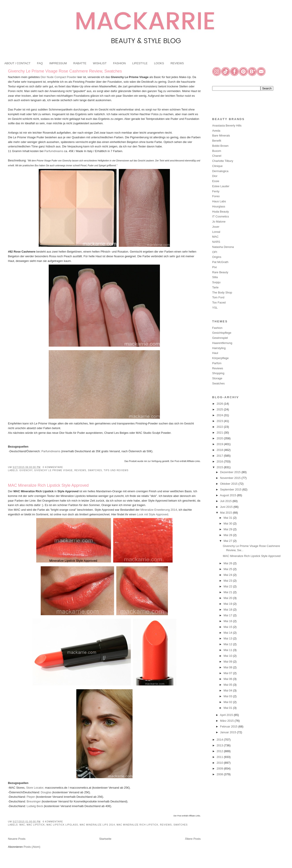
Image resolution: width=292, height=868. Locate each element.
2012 (220, 751)
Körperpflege (220, 358)
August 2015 (229, 495)
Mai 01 (228, 708)
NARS (216, 242)
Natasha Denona (223, 247)
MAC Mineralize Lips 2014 (97, 825)
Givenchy (26, 470)
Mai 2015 (227, 513)
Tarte (215, 287)
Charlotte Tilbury (223, 161)
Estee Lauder (221, 186)
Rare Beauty (220, 272)
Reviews (80, 470)
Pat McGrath (220, 262)
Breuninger (33, 801)
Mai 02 (228, 702)
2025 (220, 409)
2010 (220, 763)
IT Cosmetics (221, 216)
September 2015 (231, 489)
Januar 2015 (229, 732)
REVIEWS (177, 63)
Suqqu (216, 282)
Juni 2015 (227, 507)
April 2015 (227, 715)
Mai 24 (228, 575)
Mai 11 (228, 650)
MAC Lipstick (36, 825)
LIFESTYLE (140, 63)
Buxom (217, 151)
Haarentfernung (222, 343)
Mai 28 (228, 535)
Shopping (218, 373)
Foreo (216, 196)
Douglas (46, 792)
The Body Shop (222, 292)
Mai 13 (228, 638)
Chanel (217, 156)
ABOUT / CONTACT (17, 63)
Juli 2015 (226, 501)
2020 (220, 438)
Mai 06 (228, 679)
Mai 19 (228, 604)
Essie (216, 181)
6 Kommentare (53, 822)
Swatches (95, 470)
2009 (220, 769)
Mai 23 (228, 581)
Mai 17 (228, 615)
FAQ (40, 63)
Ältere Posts (193, 839)
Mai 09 (228, 662)
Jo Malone (219, 222)
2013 (220, 745)
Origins (217, 257)
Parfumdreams (54, 151)
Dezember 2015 (231, 472)
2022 (220, 427)
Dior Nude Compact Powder (59, 77)
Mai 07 (228, 673)
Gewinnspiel (220, 338)
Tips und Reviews (116, 470)
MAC (22, 825)
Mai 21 (228, 592)
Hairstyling (219, 348)
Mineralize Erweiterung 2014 (159, 510)
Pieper (30, 797)
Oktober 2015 (229, 484)
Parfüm (217, 363)
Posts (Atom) (32, 847)
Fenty (216, 191)
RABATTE (80, 63)
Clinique (217, 166)
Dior (215, 176)
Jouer (216, 227)
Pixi (214, 267)
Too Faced (219, 302)
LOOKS (159, 63)
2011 (220, 757)
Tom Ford (218, 297)
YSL (215, 308)
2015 (220, 467)
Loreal (216, 232)
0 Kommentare (53, 467)
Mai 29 (228, 529)
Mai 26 (228, 563)
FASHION (119, 63)
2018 (220, 450)
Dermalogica (220, 171)
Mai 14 (228, 633)
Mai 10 (228, 656)
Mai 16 (228, 621)
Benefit (217, 141)
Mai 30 (228, 523)
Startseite (105, 839)
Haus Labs (219, 201)
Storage (217, 378)
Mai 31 (228, 518)
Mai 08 (228, 667)
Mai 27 (228, 541)
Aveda (216, 131)
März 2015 (227, 721)
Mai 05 (228, 685)
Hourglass (219, 206)
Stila (215, 277)
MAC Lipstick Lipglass (62, 825)
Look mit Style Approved (153, 514)
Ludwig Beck (35, 806)
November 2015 (231, 478)
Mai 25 (228, 569)
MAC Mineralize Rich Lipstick (137, 825)
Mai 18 (228, 610)
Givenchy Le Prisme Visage (53, 470)
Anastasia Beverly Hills (227, 126)
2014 (220, 740)
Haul (215, 353)
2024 (220, 415)
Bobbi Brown (220, 146)
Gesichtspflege (222, 333)
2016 (220, 461)
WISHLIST (100, 63)
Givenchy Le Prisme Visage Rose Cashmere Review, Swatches (65, 71)
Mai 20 (228, 598)
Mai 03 (228, 696)
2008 (220, 774)
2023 (220, 421)
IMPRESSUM (58, 63)
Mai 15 (228, 627)
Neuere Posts (17, 839)
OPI (215, 252)
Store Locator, (35, 788)
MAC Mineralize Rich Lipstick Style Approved (48, 485)
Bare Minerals (221, 136)
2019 (220, 444)
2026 (220, 404)
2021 (220, 433)
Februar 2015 (229, 726)
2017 (220, 456)
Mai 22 (228, 586)
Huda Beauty (221, 212)
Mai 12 (228, 644)
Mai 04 (228, 690)
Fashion (217, 328)
